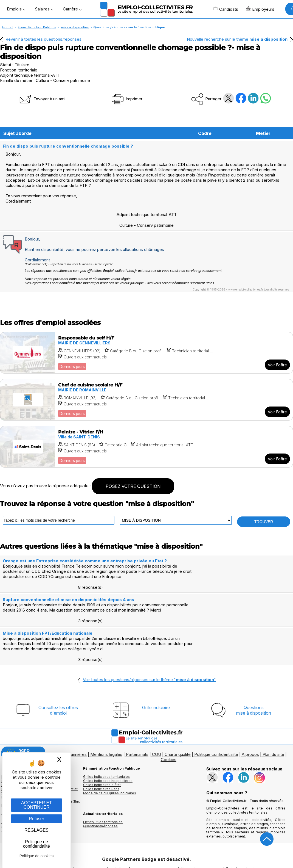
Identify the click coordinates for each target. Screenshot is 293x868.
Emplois (16, 9)
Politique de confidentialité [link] (36, 844)
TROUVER (264, 516)
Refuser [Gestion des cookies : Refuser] (36, 819)
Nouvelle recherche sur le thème (237, 39)
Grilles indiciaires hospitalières (108, 743)
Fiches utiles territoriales (103, 784)
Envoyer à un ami (42, 99)
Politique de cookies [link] (37, 856)
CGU (157, 716)
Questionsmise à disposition (254, 672)
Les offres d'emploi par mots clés (29, 743)
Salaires (44, 9)
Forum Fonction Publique (37, 27)
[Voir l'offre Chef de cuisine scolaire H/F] (146, 394)
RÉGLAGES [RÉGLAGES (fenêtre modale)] (36, 830)
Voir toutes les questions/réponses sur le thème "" (149, 642)
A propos (250, 716)
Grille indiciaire (156, 670)
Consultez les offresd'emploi (58, 672)
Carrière (72, 9)
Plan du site (273, 716)
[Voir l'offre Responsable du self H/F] (146, 347)
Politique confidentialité (216, 716)
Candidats (226, 9)
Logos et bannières (68, 716)
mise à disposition (75, 27)
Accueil (7, 27)
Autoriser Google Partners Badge (146, 855)
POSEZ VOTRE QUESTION (133, 480)
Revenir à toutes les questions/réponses (43, 39)
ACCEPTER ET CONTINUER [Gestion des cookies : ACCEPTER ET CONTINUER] (36, 805)
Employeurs (260, 9)
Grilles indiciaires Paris (101, 751)
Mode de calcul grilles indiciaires (110, 755)
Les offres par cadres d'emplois (27, 747)
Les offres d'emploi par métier (26, 739)
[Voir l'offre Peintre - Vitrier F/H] (146, 441)
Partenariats (137, 716)
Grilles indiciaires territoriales (106, 739)
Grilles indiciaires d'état (102, 747)
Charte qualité (178, 716)
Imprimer (127, 99)
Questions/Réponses (100, 788)
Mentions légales (106, 716)
